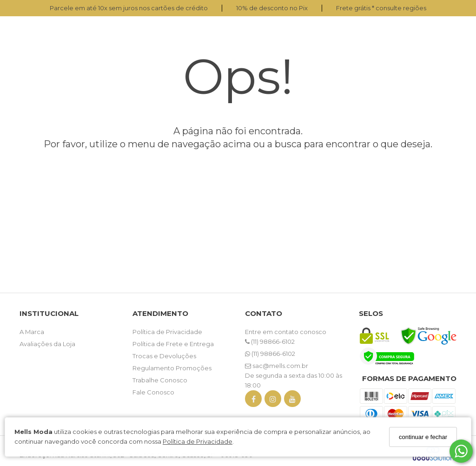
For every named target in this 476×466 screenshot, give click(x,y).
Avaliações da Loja (47, 344)
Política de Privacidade (198, 441)
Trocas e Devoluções (164, 356)
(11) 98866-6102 (270, 341)
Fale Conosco (153, 392)
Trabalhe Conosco (160, 380)
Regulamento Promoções (172, 368)
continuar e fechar (423, 437)
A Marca (32, 332)
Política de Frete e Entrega (173, 344)
